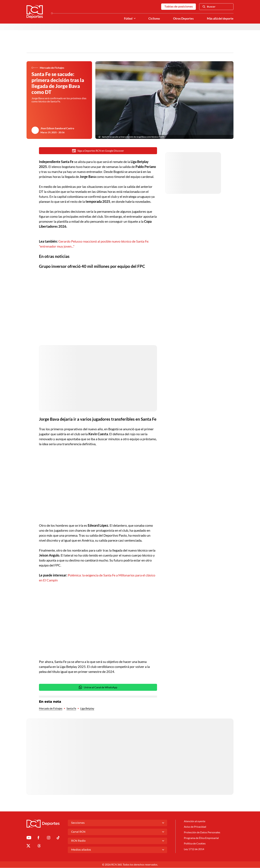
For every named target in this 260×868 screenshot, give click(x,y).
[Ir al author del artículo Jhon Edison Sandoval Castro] (35, 130)
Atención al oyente (195, 821)
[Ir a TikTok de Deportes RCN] (58, 838)
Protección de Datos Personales (202, 833)
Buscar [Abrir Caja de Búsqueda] (209, 7)
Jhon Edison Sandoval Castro (57, 128)
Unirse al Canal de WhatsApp (98, 687)
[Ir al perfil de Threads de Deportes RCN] (39, 846)
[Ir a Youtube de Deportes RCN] (29, 838)
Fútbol (128, 19)
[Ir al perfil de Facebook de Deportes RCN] (38, 838)
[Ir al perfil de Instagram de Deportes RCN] (49, 838)
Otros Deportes (183, 19)
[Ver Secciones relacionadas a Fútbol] (135, 19)
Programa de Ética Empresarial (201, 838)
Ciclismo (154, 19)
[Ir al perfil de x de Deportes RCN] (28, 846)
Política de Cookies (195, 844)
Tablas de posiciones (178, 7)
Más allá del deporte (220, 19)
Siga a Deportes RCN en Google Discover (98, 151)
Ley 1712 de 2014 (194, 850)
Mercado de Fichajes (51, 708)
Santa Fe (71, 708)
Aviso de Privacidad (195, 827)
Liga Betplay (87, 708)
